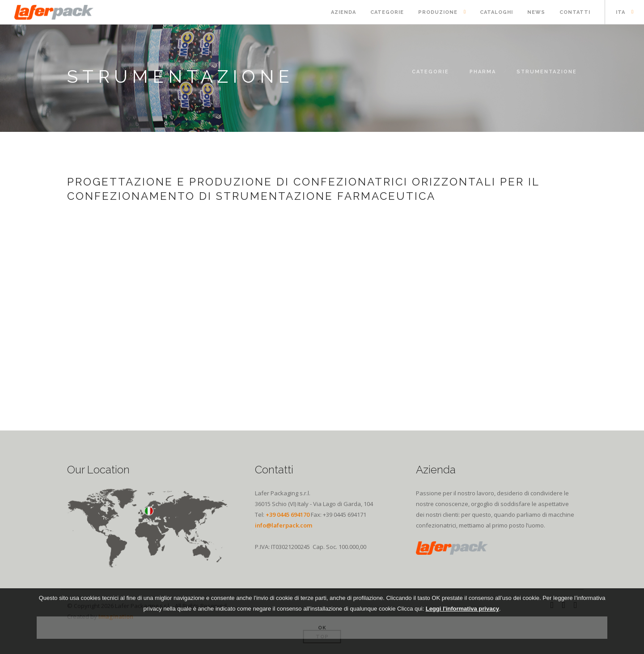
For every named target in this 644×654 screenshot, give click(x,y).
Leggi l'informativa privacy (462, 609)
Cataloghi (496, 12)
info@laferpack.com (284, 525)
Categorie (387, 12)
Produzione (438, 12)
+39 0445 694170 (288, 515)
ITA (621, 12)
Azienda (343, 12)
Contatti (575, 12)
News (536, 12)
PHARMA (483, 72)
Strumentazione (547, 72)
